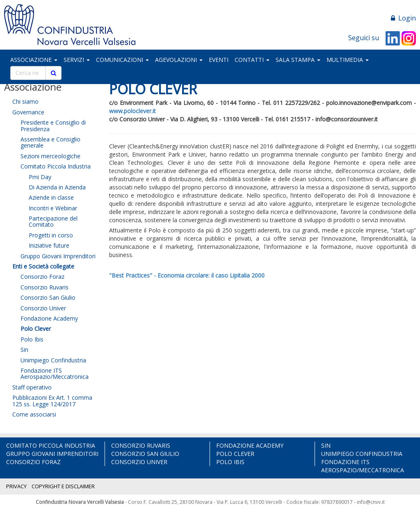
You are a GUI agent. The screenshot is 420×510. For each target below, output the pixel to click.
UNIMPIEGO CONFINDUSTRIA (362, 454)
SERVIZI (77, 60)
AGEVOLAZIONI (179, 60)
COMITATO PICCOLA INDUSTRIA (51, 445)
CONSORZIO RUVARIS (141, 445)
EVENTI (219, 60)
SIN (326, 445)
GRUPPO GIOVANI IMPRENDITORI (52, 454)
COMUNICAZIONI (122, 60)
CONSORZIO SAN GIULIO (145, 454)
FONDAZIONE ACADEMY (250, 445)
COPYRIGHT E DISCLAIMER (63, 486)
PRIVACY (16, 486)
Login (403, 18)
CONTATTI (252, 60)
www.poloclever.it (132, 111)
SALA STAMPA (298, 60)
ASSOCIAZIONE (34, 60)
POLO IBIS (230, 462)
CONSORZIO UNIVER (139, 462)
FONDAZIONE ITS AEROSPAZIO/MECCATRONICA (363, 466)
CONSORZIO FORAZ (33, 462)
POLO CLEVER (235, 454)
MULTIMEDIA (348, 60)
